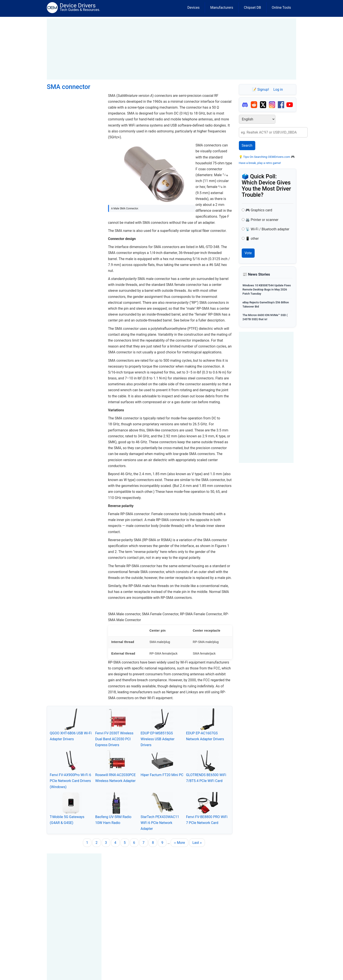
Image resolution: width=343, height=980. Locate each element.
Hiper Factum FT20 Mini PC (162, 775)
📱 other (252, 239)
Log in (278, 89)
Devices (194, 8)
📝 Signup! (260, 89)
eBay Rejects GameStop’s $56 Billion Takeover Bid (266, 304)
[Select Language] (257, 119)
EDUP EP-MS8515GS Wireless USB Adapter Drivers (158, 739)
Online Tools (281, 8)
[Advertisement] (171, 49)
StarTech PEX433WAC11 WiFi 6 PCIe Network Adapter (160, 823)
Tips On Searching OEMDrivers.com (266, 157)
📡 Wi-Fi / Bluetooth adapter (267, 229)
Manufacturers (222, 8)
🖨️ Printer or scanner (262, 220)
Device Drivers (78, 5)
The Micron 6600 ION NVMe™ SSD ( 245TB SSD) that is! (265, 317)
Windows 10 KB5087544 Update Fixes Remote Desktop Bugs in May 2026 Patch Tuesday (267, 289)
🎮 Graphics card (259, 210)
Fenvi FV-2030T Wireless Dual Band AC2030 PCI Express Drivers (114, 739)
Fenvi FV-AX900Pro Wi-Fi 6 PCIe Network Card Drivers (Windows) (71, 781)
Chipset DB (253, 8)
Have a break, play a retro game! (260, 163)
